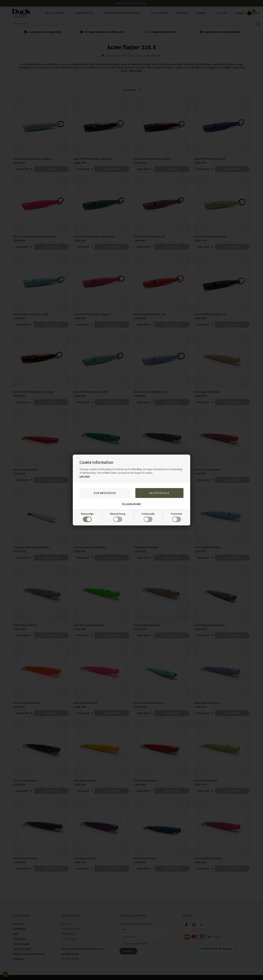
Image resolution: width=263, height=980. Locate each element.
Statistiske (176, 517)
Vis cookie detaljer (132, 504)
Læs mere (85, 476)
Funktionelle (148, 517)
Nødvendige (87, 517)
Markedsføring (118, 517)
